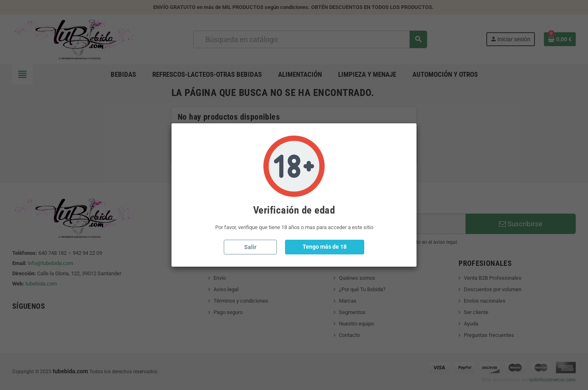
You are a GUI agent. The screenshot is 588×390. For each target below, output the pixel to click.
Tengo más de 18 (325, 247)
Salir (250, 247)
